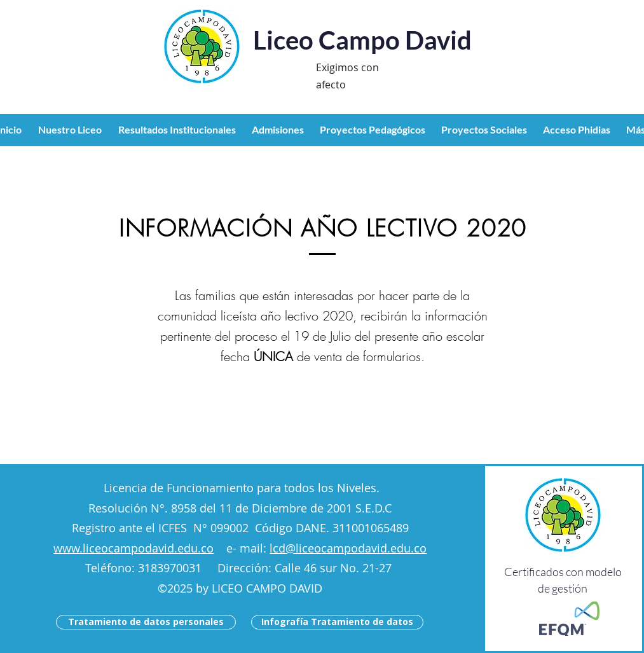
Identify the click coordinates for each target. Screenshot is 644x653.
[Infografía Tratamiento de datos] (337, 622)
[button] (72, 130)
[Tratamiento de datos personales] (146, 622)
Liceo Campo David (362, 40)
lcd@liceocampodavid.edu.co (348, 548)
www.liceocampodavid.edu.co (134, 548)
